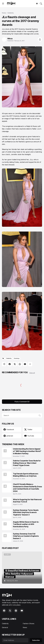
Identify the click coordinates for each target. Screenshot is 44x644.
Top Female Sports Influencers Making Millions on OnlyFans (26, 475)
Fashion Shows (29, 624)
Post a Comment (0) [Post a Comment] (22, 402)
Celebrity (11, 13)
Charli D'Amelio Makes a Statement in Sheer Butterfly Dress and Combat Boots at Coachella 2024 (27, 488)
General (5, 627)
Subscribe (36, 640)
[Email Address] (15, 640)
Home (4, 13)
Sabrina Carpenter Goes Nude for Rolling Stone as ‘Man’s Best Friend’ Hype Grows (27, 463)
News (25, 627)
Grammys (17, 358)
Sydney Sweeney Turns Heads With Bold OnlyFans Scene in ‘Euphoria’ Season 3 (26, 512)
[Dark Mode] (37, 4)
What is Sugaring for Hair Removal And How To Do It (27, 501)
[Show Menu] (3, 4)
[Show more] (30, 364)
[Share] (40, 39)
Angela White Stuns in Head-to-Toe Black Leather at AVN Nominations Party (26, 524)
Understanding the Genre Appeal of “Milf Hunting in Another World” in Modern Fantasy (27, 451)
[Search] (41, 4)
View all (32, 373)
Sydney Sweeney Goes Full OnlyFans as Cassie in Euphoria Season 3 (26, 536)
